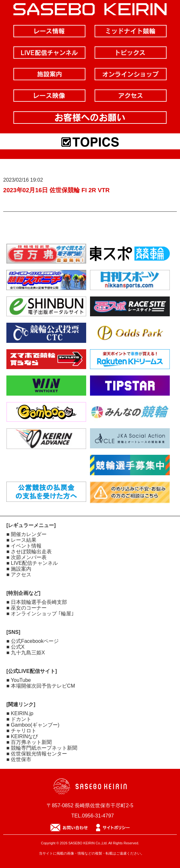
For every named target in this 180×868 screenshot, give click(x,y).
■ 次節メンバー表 (26, 557)
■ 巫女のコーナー (26, 608)
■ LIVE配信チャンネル (32, 563)
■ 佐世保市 (19, 759)
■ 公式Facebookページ (33, 641)
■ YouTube (19, 680)
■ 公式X (15, 647)
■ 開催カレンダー (26, 534)
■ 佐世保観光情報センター (37, 754)
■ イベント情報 (24, 546)
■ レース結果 (21, 540)
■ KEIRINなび (22, 736)
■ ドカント (19, 719)
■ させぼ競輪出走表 (29, 552)
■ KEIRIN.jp (20, 713)
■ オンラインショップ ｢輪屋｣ (40, 614)
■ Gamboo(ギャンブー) (33, 725)
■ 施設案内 (19, 569)
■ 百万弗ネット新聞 (29, 742)
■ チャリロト (21, 731)
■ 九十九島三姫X (26, 653)
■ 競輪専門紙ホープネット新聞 (42, 748)
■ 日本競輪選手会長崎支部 (37, 602)
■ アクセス (19, 575)
